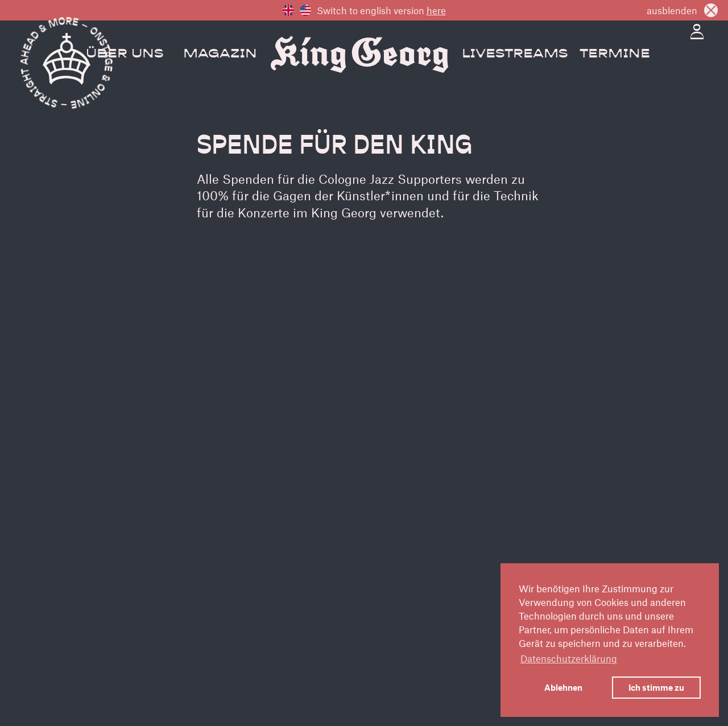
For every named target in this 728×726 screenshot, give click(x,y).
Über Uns (125, 55)
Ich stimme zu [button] (656, 687)
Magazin (220, 55)
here (436, 10)
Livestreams (515, 55)
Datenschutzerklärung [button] (569, 658)
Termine (615, 55)
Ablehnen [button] (563, 687)
